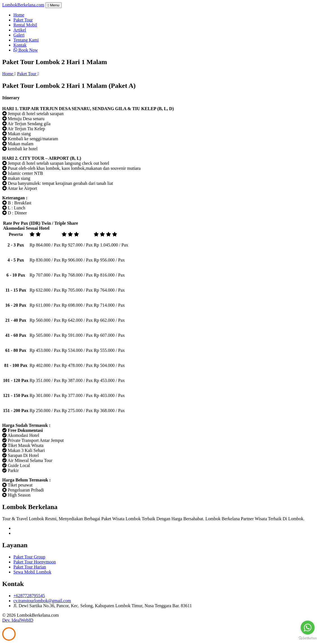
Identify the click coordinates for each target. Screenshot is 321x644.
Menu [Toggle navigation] (54, 5)
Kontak (20, 45)
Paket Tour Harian (30, 567)
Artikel (20, 30)
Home (19, 15)
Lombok (23, 5)
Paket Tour (23, 20)
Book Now (26, 50)
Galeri (19, 35)
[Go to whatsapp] (308, 628)
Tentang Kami (26, 40)
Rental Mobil (25, 25)
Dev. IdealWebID (18, 620)
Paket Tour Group (29, 557)
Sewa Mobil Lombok (32, 572)
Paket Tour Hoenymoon (35, 562)
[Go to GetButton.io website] (308, 638)
